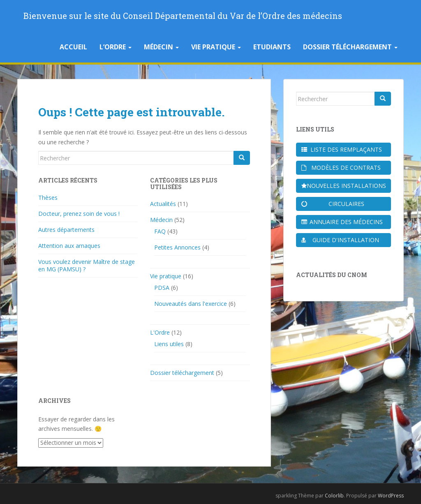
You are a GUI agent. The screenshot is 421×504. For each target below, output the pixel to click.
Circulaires (333, 204)
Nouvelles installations (344, 186)
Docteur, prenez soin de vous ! (79, 214)
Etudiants (272, 47)
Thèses (48, 198)
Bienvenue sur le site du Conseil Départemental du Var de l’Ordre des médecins (183, 16)
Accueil (73, 47)
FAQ (160, 231)
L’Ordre (116, 47)
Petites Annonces (177, 247)
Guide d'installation (340, 240)
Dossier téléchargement (350, 47)
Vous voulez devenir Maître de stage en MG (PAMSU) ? (87, 265)
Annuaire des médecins (342, 222)
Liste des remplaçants (342, 149)
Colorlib (334, 496)
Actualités (163, 204)
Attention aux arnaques (69, 246)
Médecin (161, 47)
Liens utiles (169, 344)
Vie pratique (216, 47)
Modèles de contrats (341, 168)
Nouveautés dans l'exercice (191, 304)
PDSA (162, 288)
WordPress (391, 496)
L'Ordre (160, 332)
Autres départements (66, 230)
